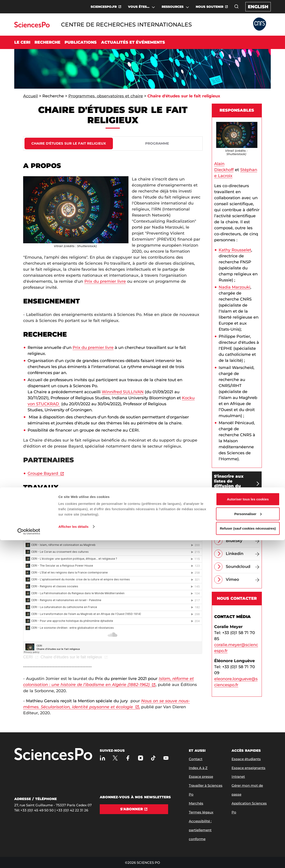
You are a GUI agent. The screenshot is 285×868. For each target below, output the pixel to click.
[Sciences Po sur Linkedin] (103, 758)
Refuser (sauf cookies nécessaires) (248, 856)
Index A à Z (198, 768)
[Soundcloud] (243, 567)
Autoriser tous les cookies (248, 827)
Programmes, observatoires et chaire (106, 96)
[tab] (69, 144)
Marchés (196, 803)
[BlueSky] (243, 541)
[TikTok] (153, 758)
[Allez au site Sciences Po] (32, 26)
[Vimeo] (243, 580)
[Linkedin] (243, 554)
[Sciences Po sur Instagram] (141, 758)
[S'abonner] (134, 809)
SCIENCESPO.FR (104, 7)
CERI (28, 657)
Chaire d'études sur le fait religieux (71, 657)
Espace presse (201, 777)
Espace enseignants (248, 768)
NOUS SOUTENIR (210, 7)
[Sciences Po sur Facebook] (128, 758)
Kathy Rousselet (235, 250)
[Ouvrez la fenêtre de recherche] (236, 6)
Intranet (238, 777)
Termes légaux (201, 812)
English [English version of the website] (258, 7)
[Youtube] (166, 758)
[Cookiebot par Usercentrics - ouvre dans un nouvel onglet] (29, 859)
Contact (196, 759)
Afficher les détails (73, 854)
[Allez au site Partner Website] (260, 24)
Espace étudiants (246, 759)
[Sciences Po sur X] (115, 758)
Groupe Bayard (43, 473)
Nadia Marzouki (234, 287)
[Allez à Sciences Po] (53, 754)
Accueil (31, 96)
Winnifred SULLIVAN (123, 392)
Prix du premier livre (105, 281)
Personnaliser (248, 842)
